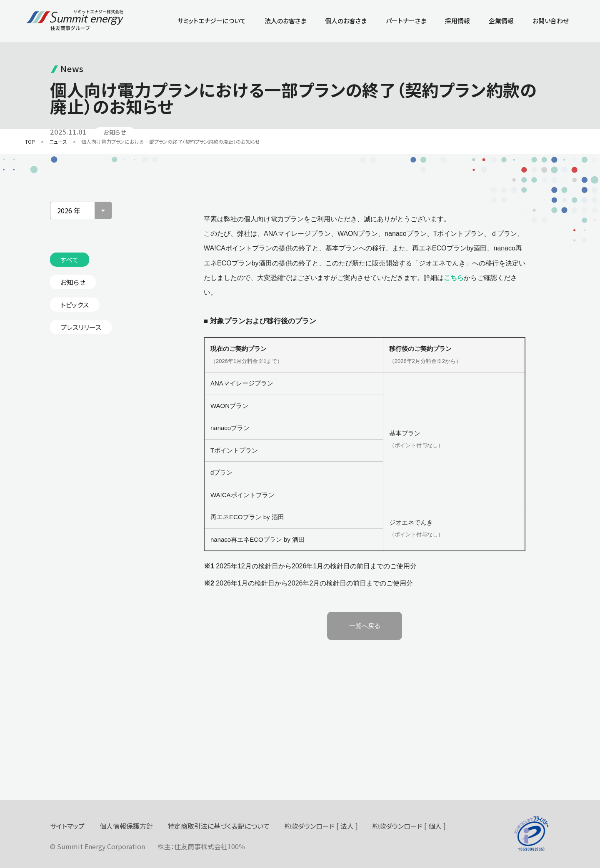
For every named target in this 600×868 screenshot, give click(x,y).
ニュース (58, 141)
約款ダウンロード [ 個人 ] (409, 826)
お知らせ (73, 282)
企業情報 (501, 21)
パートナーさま (406, 21)
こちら (454, 278)
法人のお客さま (285, 21)
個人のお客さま (346, 21)
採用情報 (457, 21)
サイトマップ (67, 826)
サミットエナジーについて (212, 21)
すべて (70, 260)
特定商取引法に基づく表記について (219, 826)
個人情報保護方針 (126, 826)
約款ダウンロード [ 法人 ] (321, 826)
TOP (30, 141)
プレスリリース (81, 327)
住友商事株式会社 (201, 846)
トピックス (75, 305)
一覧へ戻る (365, 626)
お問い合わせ (551, 21)
